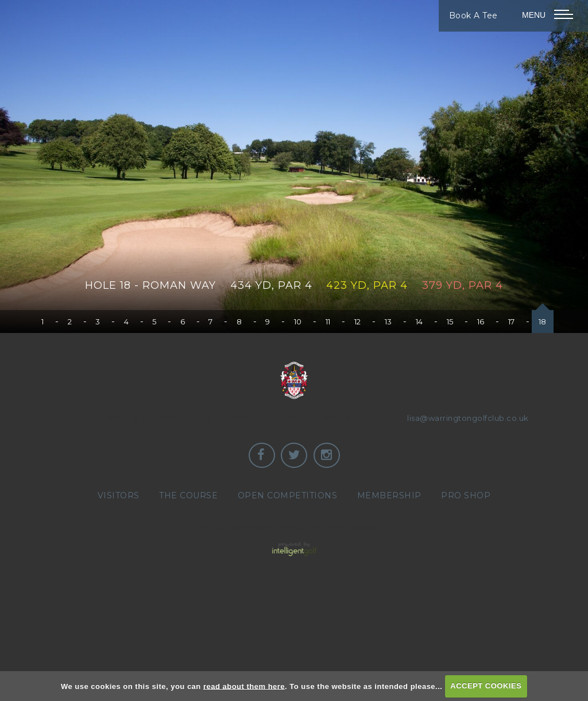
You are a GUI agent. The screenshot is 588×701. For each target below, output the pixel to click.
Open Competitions (288, 495)
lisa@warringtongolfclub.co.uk (468, 418)
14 (419, 322)
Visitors (119, 495)
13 (388, 322)
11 (328, 322)
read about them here (244, 686)
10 (298, 322)
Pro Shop (466, 495)
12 (358, 322)
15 (450, 322)
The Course (188, 495)
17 (512, 322)
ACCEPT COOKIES (486, 686)
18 (543, 322)
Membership (389, 495)
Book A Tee (473, 16)
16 (481, 322)
